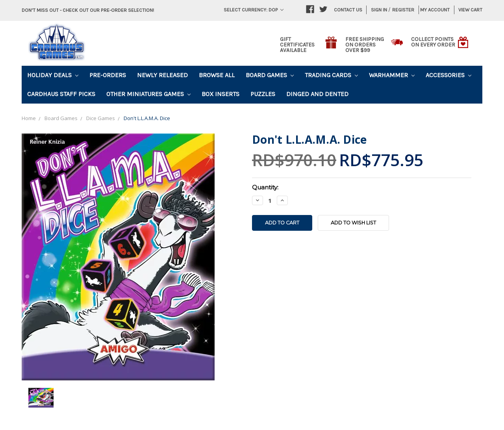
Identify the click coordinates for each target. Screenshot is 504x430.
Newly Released (162, 75)
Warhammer (392, 75)
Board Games (270, 75)
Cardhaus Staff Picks (61, 94)
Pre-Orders (108, 75)
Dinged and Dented (317, 94)
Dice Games (101, 118)
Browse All (217, 75)
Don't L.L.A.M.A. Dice (147, 118)
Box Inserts (220, 94)
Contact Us (348, 10)
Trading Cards (331, 75)
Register (403, 10)
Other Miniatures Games (148, 94)
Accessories (448, 75)
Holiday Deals (53, 75)
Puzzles (263, 94)
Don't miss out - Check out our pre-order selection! (88, 10)
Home (29, 118)
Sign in (379, 10)
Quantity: (265, 187)
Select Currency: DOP (254, 10)
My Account (435, 10)
